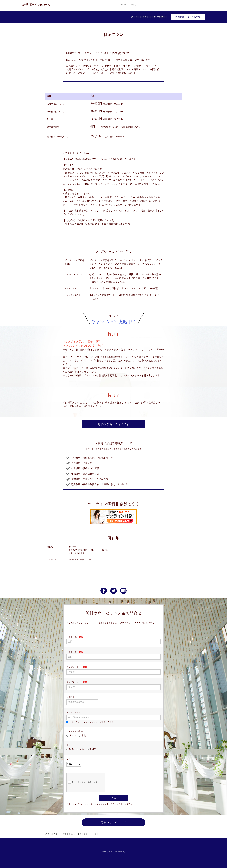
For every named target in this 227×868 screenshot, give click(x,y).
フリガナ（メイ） (75, 682)
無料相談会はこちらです (188, 17)
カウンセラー (84, 834)
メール (71, 735)
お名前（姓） (73, 637)
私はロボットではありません (83, 782)
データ (104, 834)
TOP (123, 5)
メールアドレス (73, 712)
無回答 (91, 749)
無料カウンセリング (113, 822)
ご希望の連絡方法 (75, 731)
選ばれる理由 (52, 834)
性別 (68, 745)
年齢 (68, 759)
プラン (133, 5)
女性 (80, 749)
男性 (70, 749)
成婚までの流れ (68, 834)
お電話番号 (72, 697)
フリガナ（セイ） (75, 667)
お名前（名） (73, 652)
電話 (82, 735)
